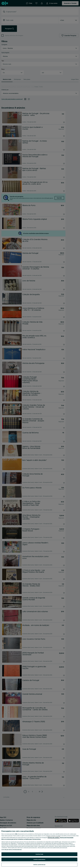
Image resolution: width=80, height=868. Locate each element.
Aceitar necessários (39, 859)
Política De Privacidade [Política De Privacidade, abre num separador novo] (67, 837)
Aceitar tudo (39, 854)
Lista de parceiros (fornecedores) (11, 850)
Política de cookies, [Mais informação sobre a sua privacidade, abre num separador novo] (54, 837)
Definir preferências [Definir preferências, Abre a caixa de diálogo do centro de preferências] (39, 865)
